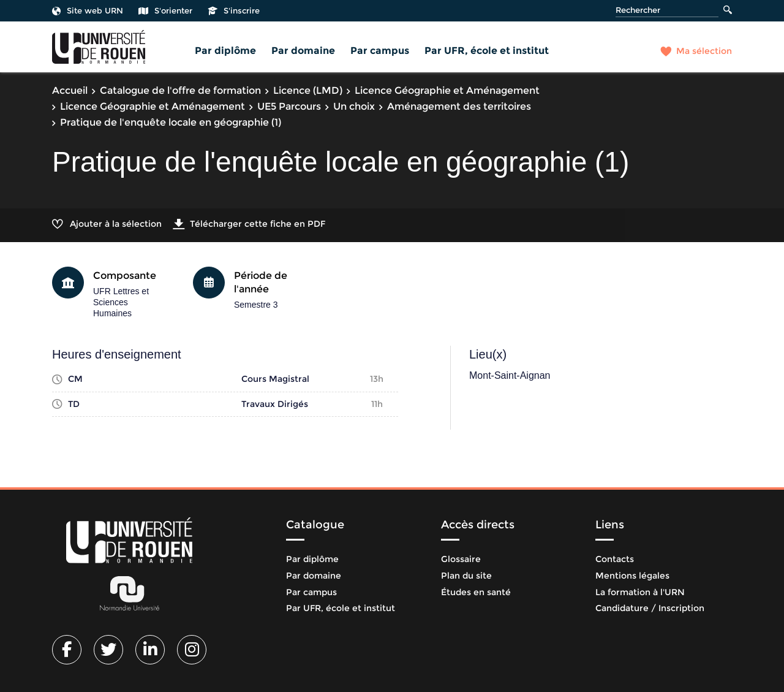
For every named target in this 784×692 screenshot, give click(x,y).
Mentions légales (632, 576)
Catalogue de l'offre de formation (180, 90)
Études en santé (476, 592)
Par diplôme (225, 51)
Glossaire (461, 559)
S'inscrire (234, 10)
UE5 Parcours (289, 106)
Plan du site (466, 576)
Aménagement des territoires (459, 106)
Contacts (615, 559)
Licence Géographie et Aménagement (447, 90)
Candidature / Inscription (650, 608)
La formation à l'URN (640, 592)
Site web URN (88, 10)
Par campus (380, 51)
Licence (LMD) (308, 90)
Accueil (70, 90)
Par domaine (303, 51)
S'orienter (165, 10)
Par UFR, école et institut (487, 51)
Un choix (354, 106)
